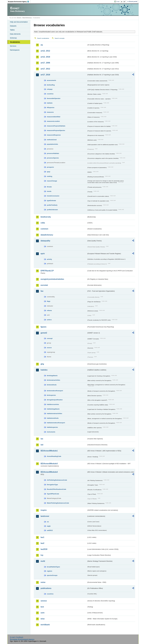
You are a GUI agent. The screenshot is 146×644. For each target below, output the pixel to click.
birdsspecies (51, 395)
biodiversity (46, 217)
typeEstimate (51, 201)
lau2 (42, 543)
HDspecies (51, 108)
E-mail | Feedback (17, 637)
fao (42, 291)
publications (46, 588)
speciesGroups (52, 575)
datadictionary (47, 235)
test (42, 607)
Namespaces (15, 50)
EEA (19, 2)
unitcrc (49, 320)
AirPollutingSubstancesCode (57, 480)
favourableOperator (54, 98)
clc (48, 522)
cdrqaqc (50, 89)
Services (13, 46)
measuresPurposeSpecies (56, 130)
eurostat (44, 285)
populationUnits (52, 144)
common (44, 229)
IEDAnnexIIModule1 (49, 451)
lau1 (42, 537)
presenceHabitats (53, 153)
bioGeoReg (51, 85)
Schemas (13, 38)
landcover (45, 516)
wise (43, 619)
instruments (51, 432)
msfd (43, 561)
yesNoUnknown (52, 210)
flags (49, 301)
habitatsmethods (53, 418)
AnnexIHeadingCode (54, 456)
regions (50, 571)
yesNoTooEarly (52, 205)
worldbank (45, 625)
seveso (44, 601)
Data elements (15, 34)
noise (43, 582)
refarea (49, 310)
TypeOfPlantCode (53, 494)
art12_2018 (45, 57)
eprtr (43, 254)
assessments (51, 80)
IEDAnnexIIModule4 (49, 472)
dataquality (45, 241)
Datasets (13, 26)
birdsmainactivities (53, 380)
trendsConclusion (53, 196)
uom (43, 613)
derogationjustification (55, 400)
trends (49, 191)
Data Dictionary (27, 18)
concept (50, 338)
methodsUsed (52, 140)
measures (50, 112)
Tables (12, 30)
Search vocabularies (43, 38)
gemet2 (44, 333)
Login (118, 1)
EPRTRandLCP (47, 271)
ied (42, 445)
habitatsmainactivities (55, 413)
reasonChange (52, 181)
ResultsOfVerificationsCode (57, 489)
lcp (42, 555)
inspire (44, 510)
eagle (49, 526)
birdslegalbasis (52, 376)
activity (49, 259)
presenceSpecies (53, 158)
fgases (44, 327)
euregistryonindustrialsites (52, 279)
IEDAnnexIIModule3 (49, 464)
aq (42, 45)
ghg (42, 364)
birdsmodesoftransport (55, 391)
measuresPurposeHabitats (56, 126)
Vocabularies (15, 42)
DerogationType (52, 485)
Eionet (19, 18)
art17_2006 (45, 63)
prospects (50, 167)
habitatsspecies (52, 427)
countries (50, 94)
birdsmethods (52, 385)
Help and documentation (19, 22)
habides (44, 370)
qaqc (49, 172)
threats (49, 187)
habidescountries (53, 404)
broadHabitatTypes (53, 567)
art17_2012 (45, 69)
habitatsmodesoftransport (56, 423)
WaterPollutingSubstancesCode (58, 503)
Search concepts (60, 38)
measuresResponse (54, 135)
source (49, 348)
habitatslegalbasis (53, 409)
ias (42, 439)
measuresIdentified (54, 117)
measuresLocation (53, 121)
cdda (43, 223)
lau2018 (44, 549)
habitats (50, 103)
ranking (50, 176)
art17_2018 (45, 75)
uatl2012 (50, 530)
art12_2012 (45, 51)
